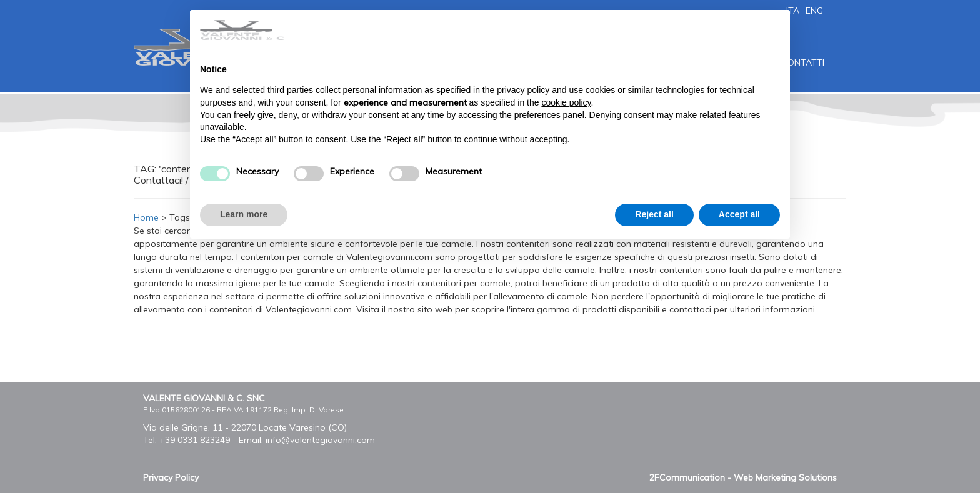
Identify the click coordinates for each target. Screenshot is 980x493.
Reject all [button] (654, 214)
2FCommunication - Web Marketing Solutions (743, 477)
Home (146, 217)
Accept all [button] (739, 214)
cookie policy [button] (566, 102)
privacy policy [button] (523, 90)
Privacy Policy (171, 477)
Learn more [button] (244, 214)
